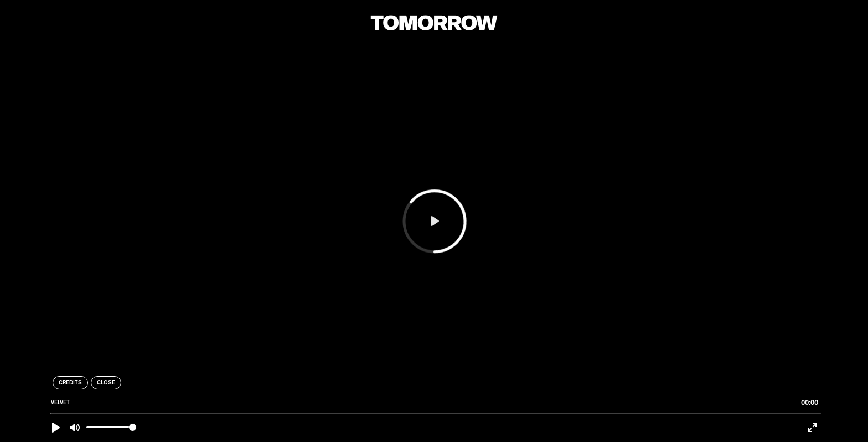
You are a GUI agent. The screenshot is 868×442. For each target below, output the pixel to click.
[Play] (56, 428)
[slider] (436, 413)
